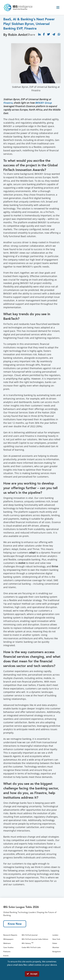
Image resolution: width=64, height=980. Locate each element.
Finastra (8, 103)
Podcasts (7, 951)
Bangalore (57, 951)
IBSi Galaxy (27, 943)
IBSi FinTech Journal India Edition (35, 939)
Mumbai (56, 947)
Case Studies (8, 947)
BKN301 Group (43, 103)
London (55, 935)
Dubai (55, 943)
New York (56, 939)
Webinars (7, 943)
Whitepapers (8, 939)
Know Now (15, 924)
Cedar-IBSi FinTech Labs (31, 947)
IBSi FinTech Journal (30, 935)
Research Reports (10, 935)
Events (6, 956)
